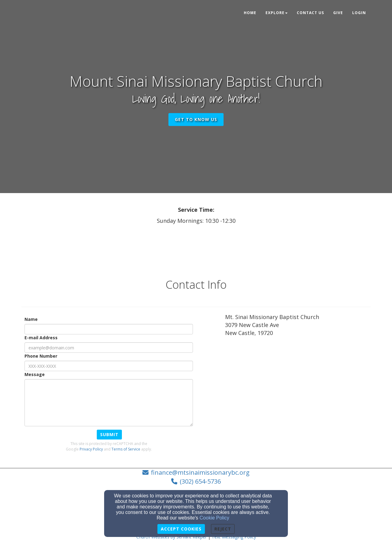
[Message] (109, 403)
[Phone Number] (109, 366)
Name (31, 319)
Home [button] (250, 13)
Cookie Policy (215, 518)
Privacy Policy (91, 449)
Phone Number (41, 356)
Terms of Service (126, 449)
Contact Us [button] (310, 13)
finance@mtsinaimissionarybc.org (200, 472)
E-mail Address (41, 338)
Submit (109, 434)
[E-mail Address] (109, 348)
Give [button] (338, 13)
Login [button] (359, 13)
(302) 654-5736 (200, 481)
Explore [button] (277, 13)
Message (35, 374)
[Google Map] (298, 387)
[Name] (109, 329)
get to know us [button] (196, 119)
